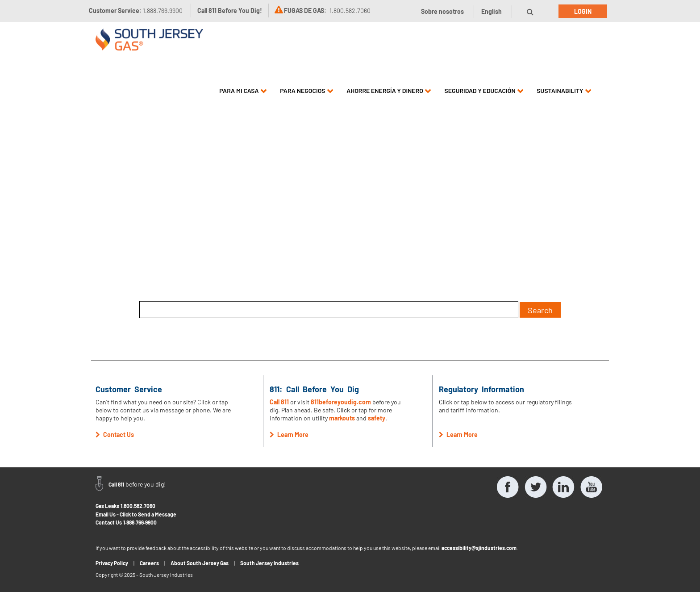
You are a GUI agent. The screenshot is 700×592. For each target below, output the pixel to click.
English (492, 11)
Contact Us (109, 522)
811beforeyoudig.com (341, 402)
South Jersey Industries (269, 563)
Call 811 (279, 402)
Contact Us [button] (115, 435)
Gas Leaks (107, 506)
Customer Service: (136, 10)
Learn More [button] (289, 435)
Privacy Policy (112, 563)
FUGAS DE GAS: (305, 10)
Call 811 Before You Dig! (230, 10)
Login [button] (583, 11)
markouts (342, 418)
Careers (149, 563)
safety (377, 418)
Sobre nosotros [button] (442, 11)
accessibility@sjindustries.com (479, 548)
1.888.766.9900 (140, 522)
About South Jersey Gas (200, 563)
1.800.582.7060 (138, 506)
